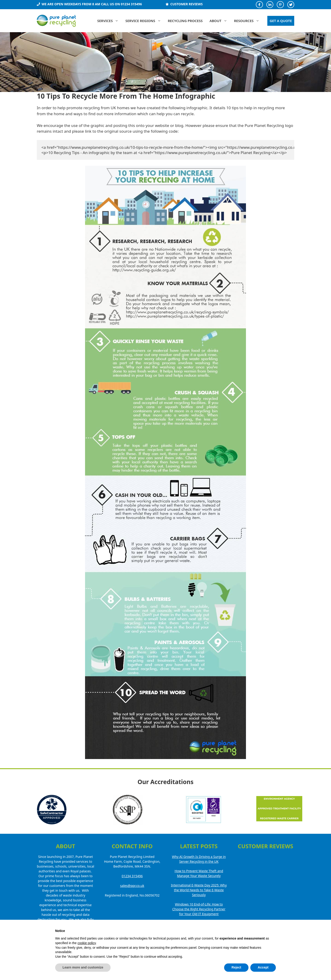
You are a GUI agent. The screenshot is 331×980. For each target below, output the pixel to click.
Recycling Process (185, 21)
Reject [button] (236, 967)
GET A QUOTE (281, 21)
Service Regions (145, 21)
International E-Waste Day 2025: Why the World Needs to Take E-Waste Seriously (199, 890)
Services (110, 21)
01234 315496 (132, 876)
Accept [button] (263, 967)
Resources (248, 21)
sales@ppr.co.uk (132, 886)
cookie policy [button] (87, 943)
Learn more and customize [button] (83, 967)
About (220, 21)
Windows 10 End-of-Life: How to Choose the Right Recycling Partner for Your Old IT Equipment (199, 909)
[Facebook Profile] (259, 5)
